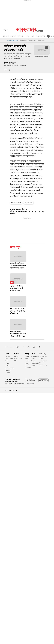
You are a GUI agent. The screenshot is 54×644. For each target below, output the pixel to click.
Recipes (27, 361)
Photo (33, 359)
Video (33, 361)
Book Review (27, 364)
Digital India (28, 202)
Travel (26, 359)
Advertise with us (43, 362)
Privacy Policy (43, 365)
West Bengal (9, 359)
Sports (7, 365)
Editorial (16, 356)
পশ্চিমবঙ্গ (21, 36)
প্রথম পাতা (6, 36)
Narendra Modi (16, 202)
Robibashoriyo (35, 363)
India (17, 40)
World (7, 363)
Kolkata (8, 356)
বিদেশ (33, 36)
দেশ (28, 36)
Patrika (33, 365)
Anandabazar (11, 40)
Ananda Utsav (35, 356)
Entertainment (10, 368)
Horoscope (28, 367)
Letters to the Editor (18, 359)
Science (8, 372)
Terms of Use (43, 356)
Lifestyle (27, 356)
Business (8, 370)
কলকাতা (13, 36)
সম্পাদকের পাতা (42, 36)
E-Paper (5, 30)
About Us (42, 359)
